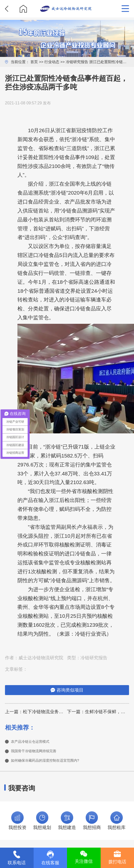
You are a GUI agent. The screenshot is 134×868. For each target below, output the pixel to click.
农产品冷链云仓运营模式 (36, 742)
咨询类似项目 (67, 690)
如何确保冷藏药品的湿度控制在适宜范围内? (55, 763)
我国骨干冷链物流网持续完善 (40, 753)
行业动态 (52, 62)
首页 (34, 62)
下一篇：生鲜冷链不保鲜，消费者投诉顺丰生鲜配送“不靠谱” (98, 712)
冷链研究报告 (77, 62)
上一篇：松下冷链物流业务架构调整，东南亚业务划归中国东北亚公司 (36, 712)
